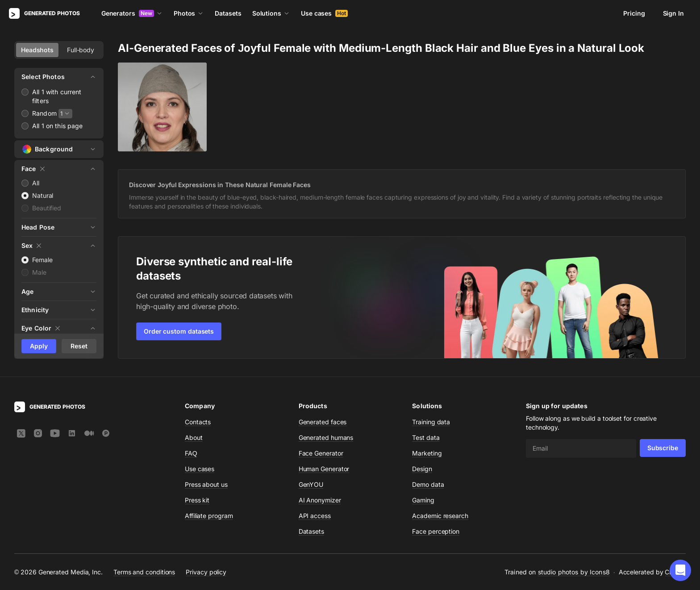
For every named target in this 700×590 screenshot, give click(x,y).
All (36, 183)
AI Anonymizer (320, 500)
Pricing (634, 13)
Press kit (197, 500)
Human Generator (324, 469)
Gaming (423, 500)
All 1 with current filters (57, 96)
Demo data (428, 484)
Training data (431, 422)
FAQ (191, 453)
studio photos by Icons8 (574, 572)
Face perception (436, 531)
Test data (426, 437)
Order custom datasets (179, 331)
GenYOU (311, 484)
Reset (79, 346)
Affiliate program (209, 516)
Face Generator (321, 453)
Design (422, 469)
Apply (39, 346)
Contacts (198, 422)
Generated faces (323, 422)
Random (44, 113)
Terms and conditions (144, 572)
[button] (680, 570)
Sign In (673, 13)
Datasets (228, 13)
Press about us (206, 484)
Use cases (324, 13)
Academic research (440, 516)
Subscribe (663, 448)
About (194, 437)
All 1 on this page (58, 126)
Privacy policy (206, 572)
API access (315, 516)
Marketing (427, 453)
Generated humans (326, 437)
